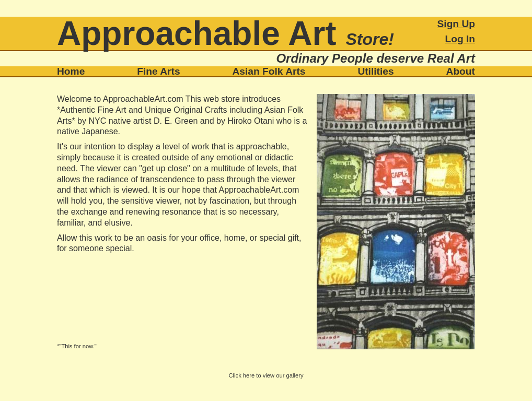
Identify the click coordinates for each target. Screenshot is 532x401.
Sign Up (456, 24)
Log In (460, 39)
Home (71, 71)
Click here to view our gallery (266, 375)
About (461, 71)
